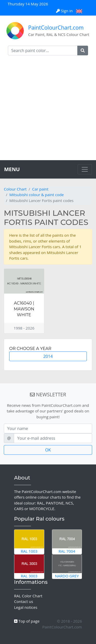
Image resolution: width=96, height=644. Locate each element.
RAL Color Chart (28, 596)
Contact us (24, 601)
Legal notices (26, 607)
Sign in (65, 11)
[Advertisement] (48, 110)
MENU (12, 169)
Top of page (27, 621)
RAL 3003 (29, 566)
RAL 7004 (67, 542)
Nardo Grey (67, 566)
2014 (48, 356)
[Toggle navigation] (85, 169)
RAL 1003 (29, 542)
